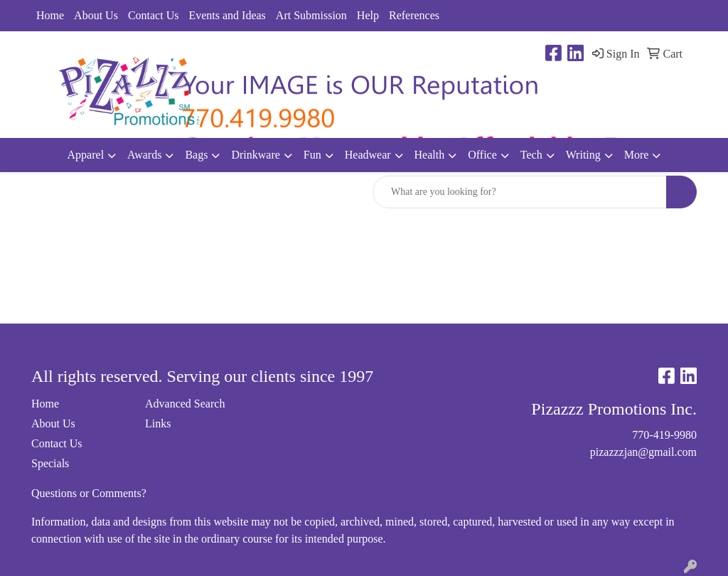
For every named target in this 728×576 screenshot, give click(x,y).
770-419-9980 (664, 435)
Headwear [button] (368, 155)
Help (368, 15)
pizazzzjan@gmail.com (643, 452)
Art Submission (311, 15)
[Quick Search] (520, 192)
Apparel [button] (86, 155)
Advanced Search (185, 404)
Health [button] (430, 155)
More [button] (637, 155)
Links (158, 423)
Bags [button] (196, 155)
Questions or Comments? (89, 493)
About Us (96, 15)
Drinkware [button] (255, 155)
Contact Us (154, 15)
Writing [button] (583, 155)
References (414, 15)
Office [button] (482, 155)
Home (50, 15)
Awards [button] (144, 155)
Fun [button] (312, 155)
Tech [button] (531, 155)
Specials (50, 463)
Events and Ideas (227, 15)
